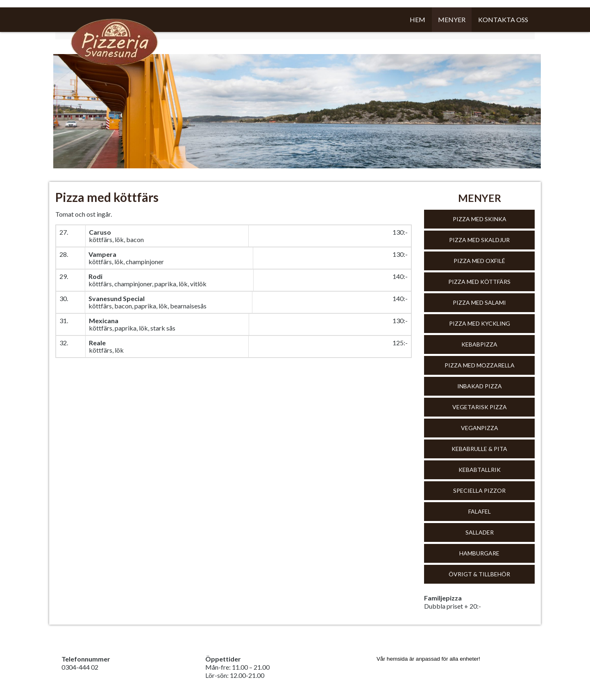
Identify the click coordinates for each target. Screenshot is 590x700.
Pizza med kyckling (480, 323)
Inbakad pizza (480, 386)
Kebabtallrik (480, 470)
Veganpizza (480, 428)
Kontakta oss (503, 19)
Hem (418, 19)
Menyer (452, 19)
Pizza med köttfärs (479, 282)
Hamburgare (479, 553)
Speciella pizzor (479, 490)
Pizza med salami (479, 302)
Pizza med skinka (480, 219)
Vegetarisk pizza (480, 407)
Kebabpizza (479, 344)
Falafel (480, 511)
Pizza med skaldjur (479, 240)
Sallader (480, 532)
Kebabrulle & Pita (479, 449)
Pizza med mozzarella (480, 365)
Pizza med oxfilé (479, 261)
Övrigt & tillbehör (479, 574)
